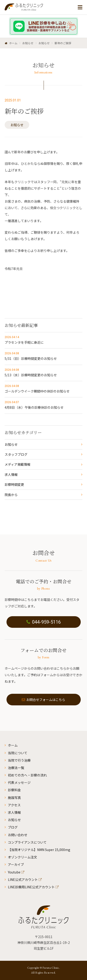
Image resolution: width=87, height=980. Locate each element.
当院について (18, 753)
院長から (11, 495)
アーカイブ (16, 864)
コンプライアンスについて (27, 842)
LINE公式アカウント (23, 879)
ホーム (13, 745)
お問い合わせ (18, 835)
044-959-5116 (44, 622)
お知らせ (17, 125)
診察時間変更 (14, 484)
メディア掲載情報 (18, 464)
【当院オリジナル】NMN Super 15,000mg (39, 850)
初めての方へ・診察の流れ (27, 775)
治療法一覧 (16, 768)
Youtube (14, 872)
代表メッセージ (19, 782)
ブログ (13, 827)
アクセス (14, 805)
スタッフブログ (16, 454)
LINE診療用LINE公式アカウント (31, 887)
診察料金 (14, 790)
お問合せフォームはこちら (44, 700)
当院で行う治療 (19, 760)
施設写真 (14, 798)
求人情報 (11, 474)
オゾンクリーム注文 (23, 857)
